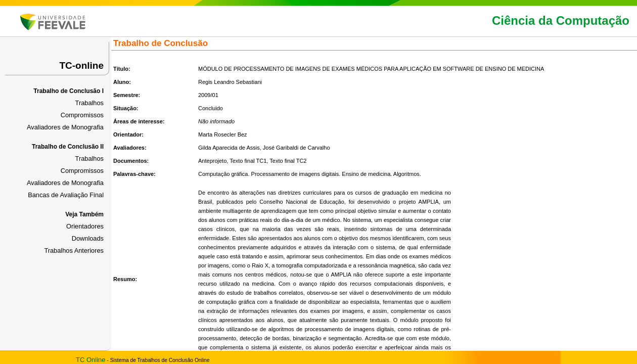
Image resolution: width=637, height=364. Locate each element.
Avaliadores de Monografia (65, 127)
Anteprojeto (212, 161)
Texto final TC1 (248, 161)
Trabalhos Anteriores (74, 251)
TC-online (81, 65)
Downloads (88, 238)
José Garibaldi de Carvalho (297, 148)
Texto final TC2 (288, 161)
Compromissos (82, 115)
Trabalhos (89, 103)
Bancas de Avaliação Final (66, 195)
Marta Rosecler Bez (223, 134)
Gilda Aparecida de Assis (229, 148)
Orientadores (85, 226)
